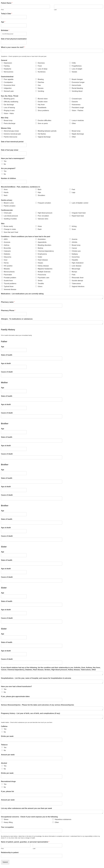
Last (55, 10)
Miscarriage (76, 269)
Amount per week (8, 755)
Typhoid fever (9, 286)
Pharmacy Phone (8, 310)
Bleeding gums (9, 99)
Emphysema (42, 254)
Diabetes (7, 254)
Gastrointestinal (7, 77)
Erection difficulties (45, 120)
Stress (6, 819)
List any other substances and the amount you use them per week (26, 808)
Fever (40, 66)
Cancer (74, 248)
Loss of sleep (43, 69)
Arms (6, 189)
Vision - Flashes (77, 110)
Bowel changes (77, 79)
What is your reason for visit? (13, 47)
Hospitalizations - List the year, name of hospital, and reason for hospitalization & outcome (36, 678)
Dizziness (41, 63)
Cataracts (7, 251)
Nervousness (8, 72)
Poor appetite (9, 79)
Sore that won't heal (11, 232)
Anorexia (7, 242)
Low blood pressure (11, 216)
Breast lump (8, 120)
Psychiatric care (44, 278)
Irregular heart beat (79, 213)
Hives (40, 226)
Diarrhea (41, 82)
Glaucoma (7, 257)
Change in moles (10, 229)
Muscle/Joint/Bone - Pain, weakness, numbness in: (21, 187)
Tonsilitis (41, 284)
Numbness (42, 72)
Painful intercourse (11, 137)
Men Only (5, 118)
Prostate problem (10, 278)
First (2, 10)
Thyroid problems (10, 284)
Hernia (6, 263)
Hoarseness (76, 105)
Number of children (8, 178)
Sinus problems (43, 110)
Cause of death (7, 372)
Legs (73, 192)
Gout (6, 260)
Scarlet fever (8, 281)
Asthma (6, 245)
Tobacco (4, 745)
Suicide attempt (77, 281)
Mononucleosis (9, 272)
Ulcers (40, 286)
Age (3, 22)
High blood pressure (45, 213)
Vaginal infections (78, 286)
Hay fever (41, 105)
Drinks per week (7, 736)
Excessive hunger (78, 82)
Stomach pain (9, 91)
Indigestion (8, 88)
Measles (7, 269)
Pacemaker (8, 275)
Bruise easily (8, 226)
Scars (74, 229)
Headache (7, 69)
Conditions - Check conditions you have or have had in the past (26, 236)
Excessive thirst (9, 85)
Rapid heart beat (78, 216)
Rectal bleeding (77, 88)
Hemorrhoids (76, 85)
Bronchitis (7, 248)
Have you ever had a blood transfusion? (16, 686)
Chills (74, 63)
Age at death (6, 363)
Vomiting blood (77, 91)
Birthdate (5, 30)
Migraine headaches (45, 269)
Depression (8, 63)
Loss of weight (77, 69)
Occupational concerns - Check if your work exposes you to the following (29, 817)
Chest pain (8, 213)
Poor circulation (43, 216)
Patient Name (7, 3)
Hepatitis (75, 260)
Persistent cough (78, 108)
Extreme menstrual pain (12, 134)
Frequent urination (44, 203)
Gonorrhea (76, 257)
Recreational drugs (8, 781)
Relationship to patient (10, 852)
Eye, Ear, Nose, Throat (10, 96)
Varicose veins (43, 219)
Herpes (40, 263)
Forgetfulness (77, 66)
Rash (40, 229)
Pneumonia (42, 275)
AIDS (6, 239)
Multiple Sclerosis (44, 272)
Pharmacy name (8, 302)
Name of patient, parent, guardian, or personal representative (25, 842)
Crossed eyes (77, 99)
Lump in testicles (78, 120)
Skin (3, 224)
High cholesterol (78, 263)
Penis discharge (10, 123)
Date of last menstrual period (12, 142)
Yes (5, 161)
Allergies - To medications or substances (17, 319)
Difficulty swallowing (11, 102)
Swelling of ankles (10, 219)
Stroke (40, 281)
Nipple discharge (78, 134)
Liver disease (76, 266)
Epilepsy (75, 254)
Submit (5, 862)
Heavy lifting (8, 822)
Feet (73, 189)
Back (40, 189)
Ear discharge (9, 105)
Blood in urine (9, 203)
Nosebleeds (42, 108)
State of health (7, 355)
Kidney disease (43, 266)
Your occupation (7, 827)
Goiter (40, 257)
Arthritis (74, 242)
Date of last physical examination (14, 39)
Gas (39, 85)
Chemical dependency (46, 251)
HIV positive (8, 266)
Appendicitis (42, 242)
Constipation (8, 82)
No (5, 164)
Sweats (74, 72)
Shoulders (41, 195)
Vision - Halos (9, 113)
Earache (75, 102)
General (4, 60)
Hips (39, 192)
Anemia (74, 239)
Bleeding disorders (45, 245)
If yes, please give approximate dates (15, 696)
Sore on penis (43, 123)
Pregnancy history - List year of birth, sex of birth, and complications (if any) (31, 713)
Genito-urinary (7, 200)
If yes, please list (7, 791)
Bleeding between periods (47, 131)
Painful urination (10, 206)
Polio (74, 275)
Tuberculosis (76, 284)
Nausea (41, 88)
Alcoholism (42, 239)
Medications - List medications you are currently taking (22, 294)
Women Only (6, 128)
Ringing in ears (9, 110)
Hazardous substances (63, 819)
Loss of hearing (9, 108)
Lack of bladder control (80, 203)
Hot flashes (42, 134)
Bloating (41, 79)
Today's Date (6, 14)
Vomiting (41, 91)
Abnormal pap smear (11, 131)
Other (74, 123)
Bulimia (40, 248)
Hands (6, 192)
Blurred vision (43, 99)
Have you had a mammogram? (13, 158)
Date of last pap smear (10, 150)
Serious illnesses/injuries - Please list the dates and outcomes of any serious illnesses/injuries (38, 705)
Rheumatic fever (78, 278)
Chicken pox (76, 251)
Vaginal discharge (44, 137)
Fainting (7, 66)
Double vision (43, 102)
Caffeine (4, 726)
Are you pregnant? (8, 168)
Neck (6, 195)
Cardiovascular (7, 210)
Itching (74, 226)
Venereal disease (10, 289)
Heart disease (43, 260)
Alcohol (4, 763)
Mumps (74, 272)
